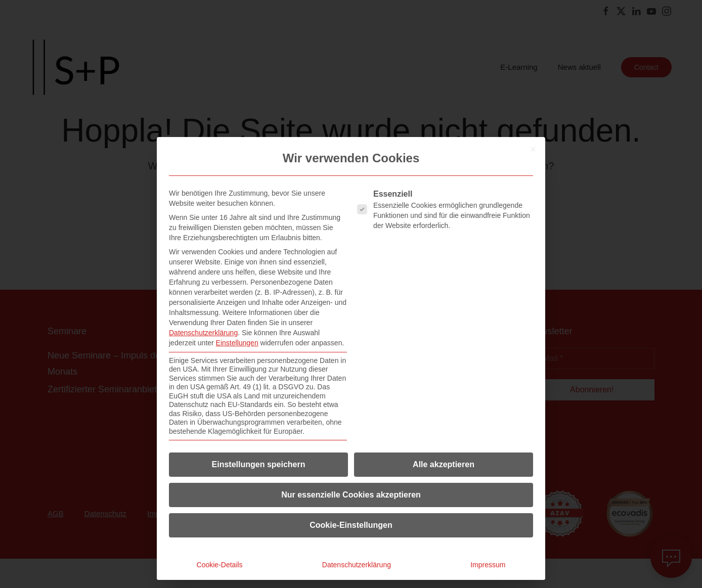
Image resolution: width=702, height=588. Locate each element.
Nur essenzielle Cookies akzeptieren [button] (351, 495)
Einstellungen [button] (237, 343)
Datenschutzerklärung (203, 333)
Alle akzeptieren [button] (444, 464)
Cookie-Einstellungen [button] (351, 525)
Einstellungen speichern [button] (259, 464)
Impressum (488, 565)
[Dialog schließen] (533, 149)
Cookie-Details (220, 565)
